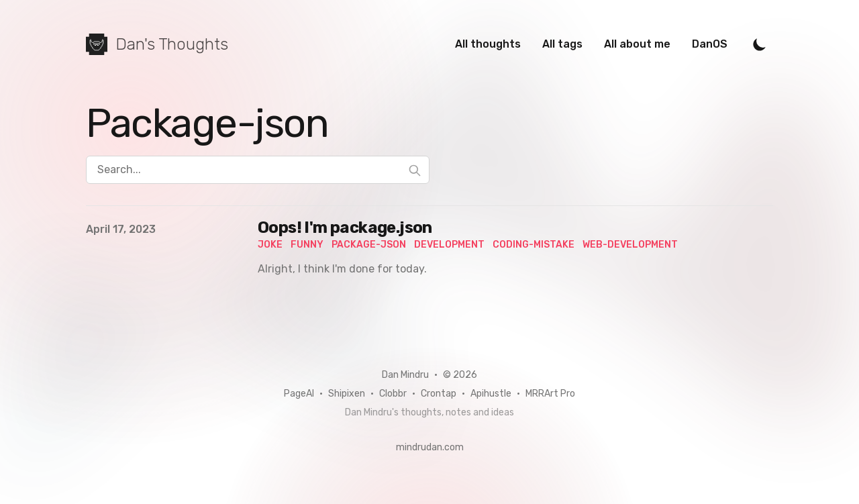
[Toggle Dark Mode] (760, 44)
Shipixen (347, 394)
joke (270, 245)
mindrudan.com (430, 447)
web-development (630, 245)
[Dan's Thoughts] (157, 44)
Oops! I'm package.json (345, 228)
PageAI (299, 394)
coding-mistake (534, 245)
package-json (369, 245)
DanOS (710, 44)
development (449, 245)
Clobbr (393, 394)
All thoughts (488, 44)
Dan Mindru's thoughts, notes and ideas (429, 412)
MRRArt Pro (550, 394)
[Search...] (258, 170)
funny (307, 245)
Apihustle (491, 394)
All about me (637, 44)
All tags (562, 44)
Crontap (439, 394)
